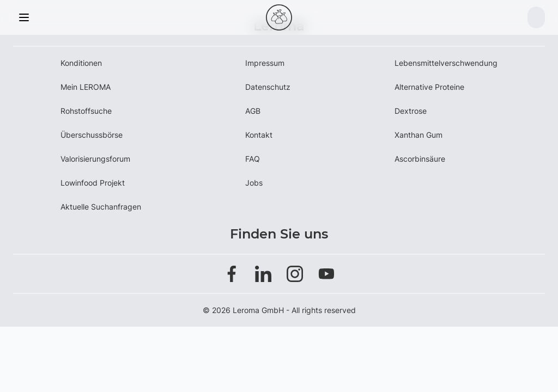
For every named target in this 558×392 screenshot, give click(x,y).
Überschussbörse (92, 135)
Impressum (265, 63)
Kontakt (259, 135)
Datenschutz (268, 87)
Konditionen (81, 63)
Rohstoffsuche (86, 111)
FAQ (253, 159)
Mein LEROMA (86, 87)
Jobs (254, 183)
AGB (253, 111)
